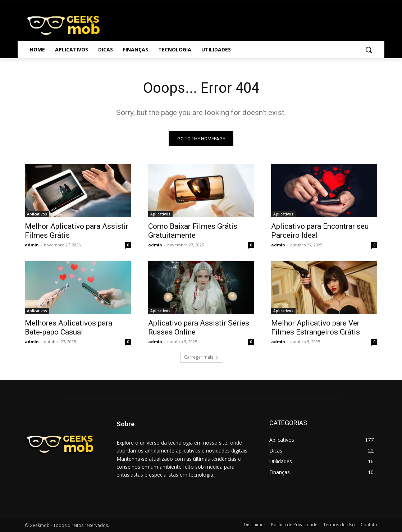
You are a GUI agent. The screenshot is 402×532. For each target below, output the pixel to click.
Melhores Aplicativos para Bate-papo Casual (68, 327)
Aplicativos (37, 214)
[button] (369, 50)
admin (32, 244)
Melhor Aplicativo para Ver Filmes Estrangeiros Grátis (316, 327)
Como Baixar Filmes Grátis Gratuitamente (193, 230)
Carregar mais (201, 357)
